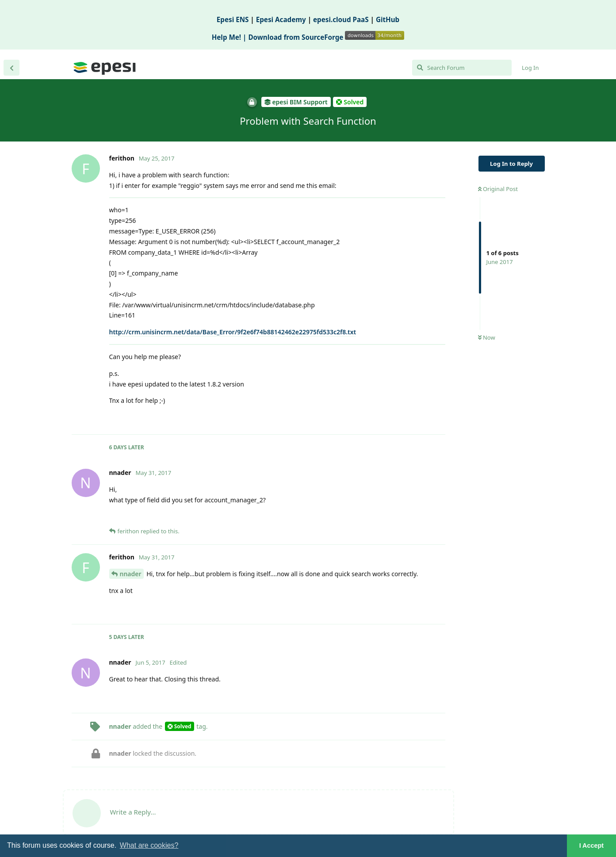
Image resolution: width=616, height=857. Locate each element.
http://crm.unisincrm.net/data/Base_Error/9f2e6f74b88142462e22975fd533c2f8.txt (233, 332)
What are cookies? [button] (149, 845)
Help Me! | (230, 37)
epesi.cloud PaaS (341, 19)
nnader (131, 574)
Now (487, 337)
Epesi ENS (233, 19)
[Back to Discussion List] (11, 68)
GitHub (388, 19)
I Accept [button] (591, 846)
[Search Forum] (462, 68)
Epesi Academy (281, 19)
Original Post (498, 189)
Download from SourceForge (326, 37)
